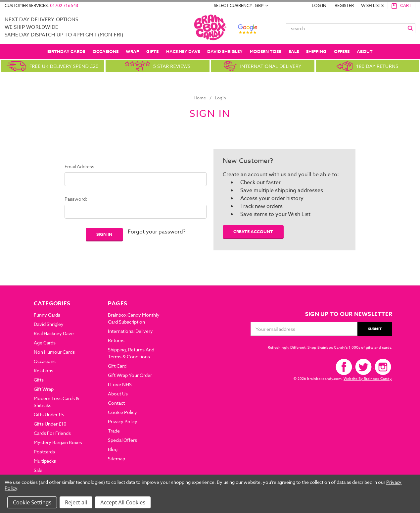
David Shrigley (225, 51)
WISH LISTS (372, 5)
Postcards (44, 452)
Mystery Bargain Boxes (58, 442)
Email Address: (80, 166)
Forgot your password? (157, 232)
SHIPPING (316, 51)
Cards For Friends (52, 433)
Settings (41, 502)
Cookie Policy (122, 412)
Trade (114, 431)
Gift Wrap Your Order (130, 375)
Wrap (132, 51)
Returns (116, 340)
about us (118, 394)
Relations (44, 370)
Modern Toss (265, 51)
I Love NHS (120, 384)
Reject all (76, 502)
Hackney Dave (183, 51)
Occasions (106, 51)
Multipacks (45, 461)
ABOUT (365, 51)
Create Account (253, 231)
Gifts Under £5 (49, 414)
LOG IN (319, 5)
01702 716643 (64, 5)
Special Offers (122, 440)
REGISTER (344, 5)
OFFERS (342, 51)
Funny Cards (47, 315)
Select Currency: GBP (241, 5)
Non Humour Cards (54, 352)
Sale (294, 51)
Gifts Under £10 (50, 424)
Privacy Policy (123, 421)
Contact (116, 403)
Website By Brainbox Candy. (368, 379)
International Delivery (130, 331)
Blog (113, 449)
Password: (76, 199)
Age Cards (45, 343)
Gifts (152, 51)
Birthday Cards (66, 51)
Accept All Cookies (123, 502)
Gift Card (117, 366)
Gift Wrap (44, 389)
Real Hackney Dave (54, 333)
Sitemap (117, 459)
